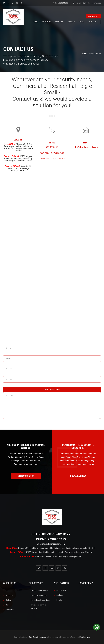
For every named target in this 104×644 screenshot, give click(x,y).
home (84, 54)
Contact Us (10, 610)
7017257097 (59, 158)
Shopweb (86, 637)
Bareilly (59, 600)
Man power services (39, 595)
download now (78, 476)
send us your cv (26, 476)
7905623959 (58, 153)
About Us (46, 22)
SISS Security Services (37, 637)
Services (59, 22)
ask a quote (93, 16)
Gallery (71, 22)
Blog (82, 22)
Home (35, 22)
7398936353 (63, 3)
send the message (52, 389)
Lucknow (60, 595)
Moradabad (61, 590)
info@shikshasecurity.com (90, 3)
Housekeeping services (40, 600)
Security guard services (40, 590)
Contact (93, 22)
